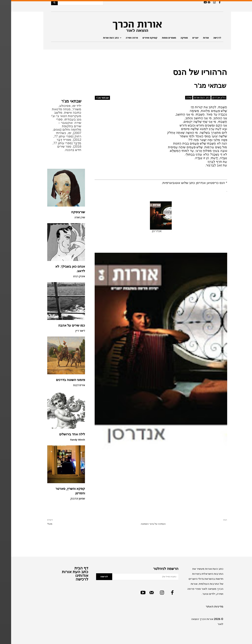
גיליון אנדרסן (208, 98)
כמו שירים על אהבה (60, 325)
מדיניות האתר (203, 606)
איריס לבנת (68, 385)
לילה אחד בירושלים (61, 434)
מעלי (39, 524)
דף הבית (70, 568)
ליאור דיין (69, 331)
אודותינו (71, 575)
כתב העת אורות (191, 98)
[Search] (43, 3)
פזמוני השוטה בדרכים (59, 380)
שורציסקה (67, 212)
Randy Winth (67, 440)
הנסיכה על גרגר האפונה (142, 524)
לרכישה (71, 579)
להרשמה (93, 577)
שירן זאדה (69, 217)
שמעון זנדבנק (67, 499)
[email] (134, 577)
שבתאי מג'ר (60, 101)
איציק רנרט (68, 276)
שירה (178, 98)
